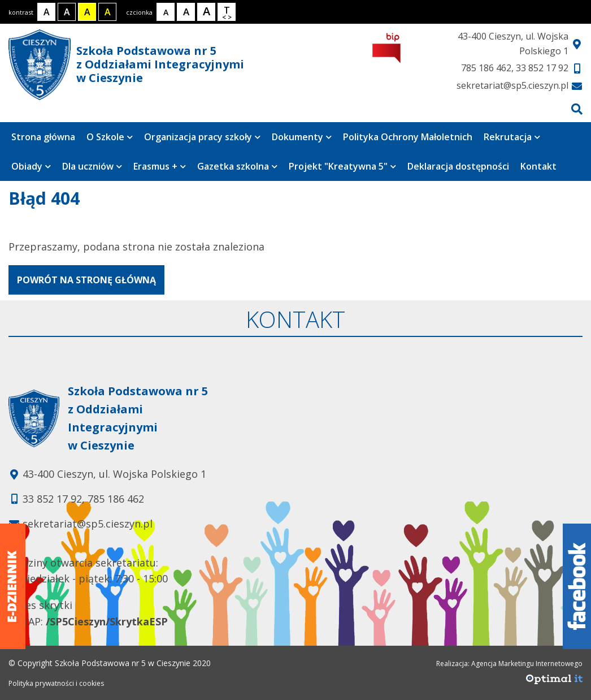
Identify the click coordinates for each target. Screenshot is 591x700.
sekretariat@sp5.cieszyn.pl (512, 85)
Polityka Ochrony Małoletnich (408, 137)
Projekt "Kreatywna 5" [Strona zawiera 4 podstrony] (342, 166)
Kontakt (538, 166)
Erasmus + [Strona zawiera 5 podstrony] (160, 166)
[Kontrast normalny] (46, 12)
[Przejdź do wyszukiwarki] (577, 109)
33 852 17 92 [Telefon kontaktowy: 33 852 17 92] (52, 499)
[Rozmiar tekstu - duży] (206, 12)
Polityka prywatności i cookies (56, 683)
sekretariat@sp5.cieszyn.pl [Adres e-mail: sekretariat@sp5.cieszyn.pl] (88, 524)
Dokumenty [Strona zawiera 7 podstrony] (302, 137)
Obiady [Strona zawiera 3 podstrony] (31, 166)
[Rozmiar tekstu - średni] (186, 12)
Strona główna (43, 137)
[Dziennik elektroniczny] (13, 586)
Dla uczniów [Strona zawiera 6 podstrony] (92, 166)
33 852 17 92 (542, 68)
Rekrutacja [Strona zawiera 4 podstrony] (512, 137)
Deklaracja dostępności (458, 166)
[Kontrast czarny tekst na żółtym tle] (87, 12)
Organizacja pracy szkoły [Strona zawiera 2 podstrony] (202, 137)
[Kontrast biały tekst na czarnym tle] (67, 12)
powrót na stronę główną (86, 280)
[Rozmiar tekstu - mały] (166, 12)
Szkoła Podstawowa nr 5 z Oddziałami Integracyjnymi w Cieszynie (126, 65)
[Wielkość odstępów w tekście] (227, 12)
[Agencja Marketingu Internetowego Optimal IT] (554, 682)
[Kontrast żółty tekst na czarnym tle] (107, 12)
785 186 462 (486, 68)
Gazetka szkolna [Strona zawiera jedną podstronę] (237, 166)
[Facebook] (577, 586)
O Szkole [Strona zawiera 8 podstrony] (110, 137)
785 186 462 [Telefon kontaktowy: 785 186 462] (116, 499)
